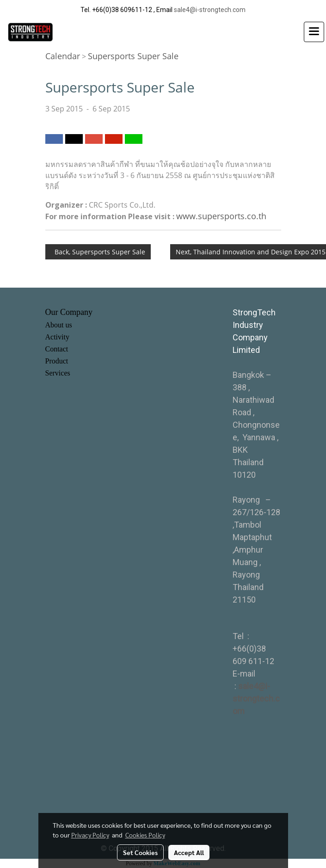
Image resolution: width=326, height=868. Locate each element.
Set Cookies (140, 852)
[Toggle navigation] (314, 32)
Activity (57, 337)
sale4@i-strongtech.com (210, 10)
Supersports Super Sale (133, 56)
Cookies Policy (145, 835)
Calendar (63, 56)
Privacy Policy (90, 835)
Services (58, 373)
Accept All (189, 852)
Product (57, 361)
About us (59, 325)
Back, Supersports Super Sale (98, 252)
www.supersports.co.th (221, 216)
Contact (57, 349)
